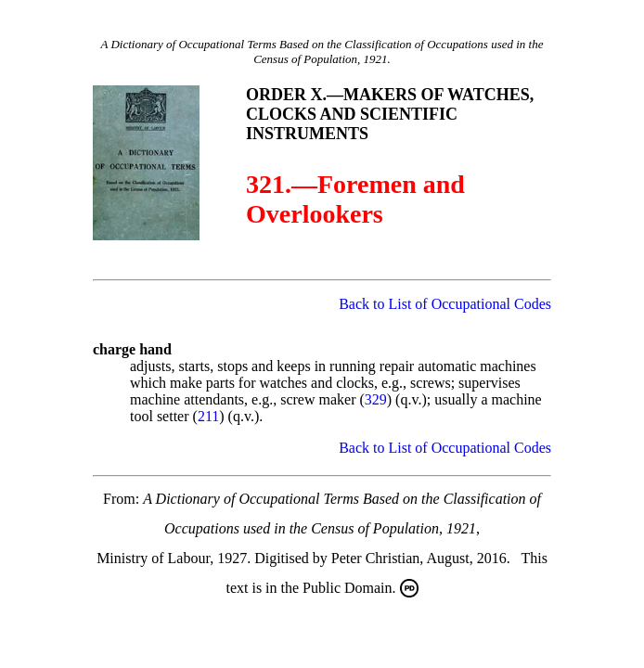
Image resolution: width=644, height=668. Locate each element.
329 (376, 399)
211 (208, 416)
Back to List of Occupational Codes (445, 304)
